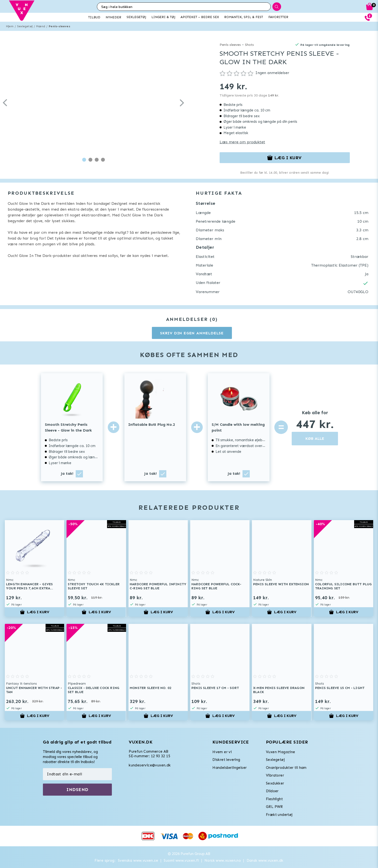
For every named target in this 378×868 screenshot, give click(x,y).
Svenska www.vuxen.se (138, 861)
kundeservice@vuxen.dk (150, 765)
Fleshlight (274, 799)
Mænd (41, 26)
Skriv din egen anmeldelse (192, 333)
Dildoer (272, 791)
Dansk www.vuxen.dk (265, 861)
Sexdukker (275, 783)
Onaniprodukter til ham (286, 768)
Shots (249, 45)
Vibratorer (275, 775)
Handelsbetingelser (229, 768)
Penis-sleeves (59, 26)
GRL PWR (274, 807)
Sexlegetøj (25, 26)
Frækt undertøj (279, 815)
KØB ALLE (315, 438)
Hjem (10, 26)
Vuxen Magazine (281, 752)
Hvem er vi (222, 752)
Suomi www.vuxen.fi (181, 861)
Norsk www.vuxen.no (223, 861)
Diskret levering (226, 760)
